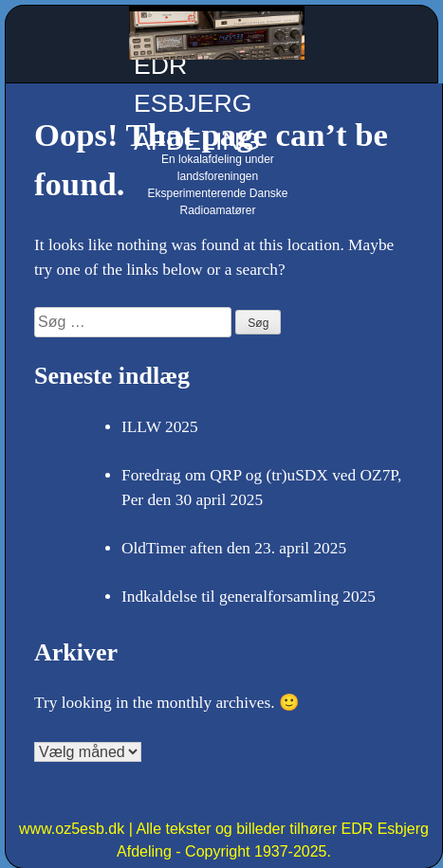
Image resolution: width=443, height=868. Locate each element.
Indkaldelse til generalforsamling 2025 (249, 597)
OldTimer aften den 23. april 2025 (234, 548)
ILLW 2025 (160, 427)
